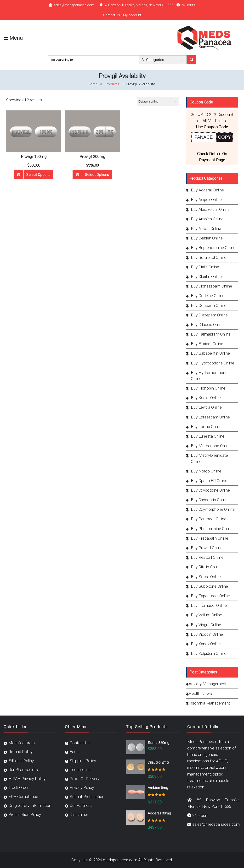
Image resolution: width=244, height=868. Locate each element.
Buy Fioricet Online (207, 344)
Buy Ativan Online (206, 228)
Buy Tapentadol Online (210, 596)
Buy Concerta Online (209, 305)
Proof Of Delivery (85, 779)
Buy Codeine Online (208, 296)
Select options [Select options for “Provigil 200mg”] (97, 175)
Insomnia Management (209, 703)
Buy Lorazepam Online (210, 417)
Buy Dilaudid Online (207, 325)
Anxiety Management (208, 684)
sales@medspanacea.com (74, 5)
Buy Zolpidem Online (209, 653)
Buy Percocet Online (209, 519)
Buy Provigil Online (207, 548)
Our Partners (81, 805)
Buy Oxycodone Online (210, 490)
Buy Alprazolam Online (210, 209)
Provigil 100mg (34, 157)
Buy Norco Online (206, 471)
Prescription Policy (25, 814)
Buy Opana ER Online (209, 481)
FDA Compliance (23, 797)
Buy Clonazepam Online (211, 286)
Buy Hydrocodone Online (213, 363)
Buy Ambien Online (207, 219)
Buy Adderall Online (207, 190)
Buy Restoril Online (207, 557)
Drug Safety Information (30, 805)
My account (132, 15)
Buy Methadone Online (211, 446)
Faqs (74, 752)
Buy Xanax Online (206, 644)
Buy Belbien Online (207, 238)
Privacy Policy (82, 787)
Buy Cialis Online (205, 267)
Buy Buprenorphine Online (213, 248)
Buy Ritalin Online (206, 567)
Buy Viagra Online (206, 625)
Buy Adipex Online (206, 200)
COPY (224, 137)
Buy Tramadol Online (209, 605)
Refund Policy (20, 752)
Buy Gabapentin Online (210, 353)
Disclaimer (79, 814)
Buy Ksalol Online (206, 398)
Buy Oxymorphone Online (213, 509)
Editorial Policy (21, 761)
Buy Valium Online (206, 615)
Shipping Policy (83, 761)
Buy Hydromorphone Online (209, 376)
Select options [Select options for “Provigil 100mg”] (38, 175)
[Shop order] (158, 102)
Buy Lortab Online (206, 427)
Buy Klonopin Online (208, 388)
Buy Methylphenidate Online (209, 458)
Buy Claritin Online (206, 277)
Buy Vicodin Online (207, 634)
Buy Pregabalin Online (210, 538)
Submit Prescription (87, 797)
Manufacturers (22, 743)
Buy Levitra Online (206, 407)
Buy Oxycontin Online (209, 500)
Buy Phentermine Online (212, 529)
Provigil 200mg (92, 157)
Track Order (18, 787)
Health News (200, 694)
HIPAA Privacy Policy (27, 779)
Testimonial (80, 770)
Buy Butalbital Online (209, 257)
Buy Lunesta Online (208, 436)
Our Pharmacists (23, 770)
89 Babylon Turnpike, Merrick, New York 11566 (139, 5)
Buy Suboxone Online (209, 586)
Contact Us (112, 15)
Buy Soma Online (206, 577)
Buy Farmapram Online (211, 334)
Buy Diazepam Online (209, 315)
